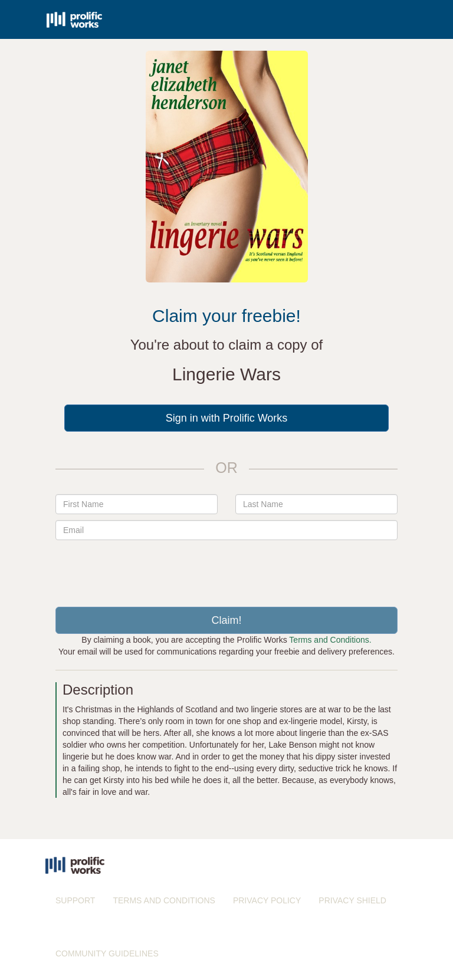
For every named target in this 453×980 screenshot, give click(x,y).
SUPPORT (75, 900)
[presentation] (226, 569)
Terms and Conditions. (330, 640)
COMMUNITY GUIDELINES (107, 953)
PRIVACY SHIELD (352, 900)
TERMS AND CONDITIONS (164, 900)
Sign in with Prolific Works (227, 418)
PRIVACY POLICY (267, 900)
